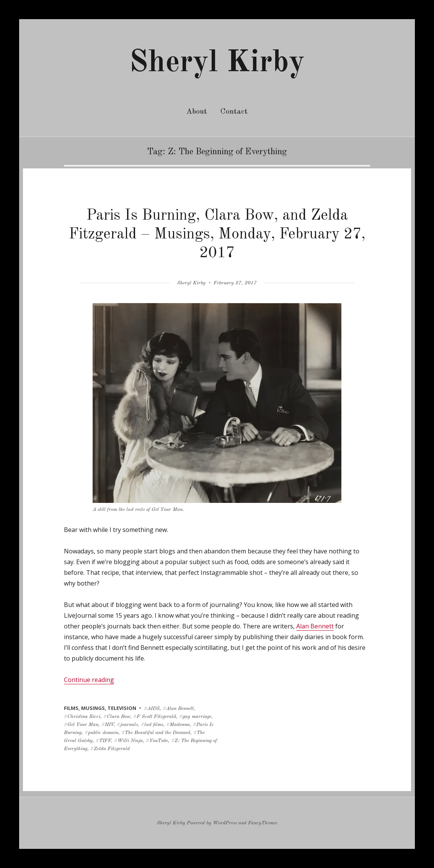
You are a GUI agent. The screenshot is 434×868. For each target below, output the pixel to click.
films (71, 708)
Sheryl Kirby (217, 63)
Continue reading (89, 680)
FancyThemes (263, 823)
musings (93, 708)
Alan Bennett (315, 626)
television (122, 708)
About (197, 112)
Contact (234, 112)
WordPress (225, 823)
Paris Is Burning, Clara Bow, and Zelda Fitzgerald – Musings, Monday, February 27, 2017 (217, 235)
